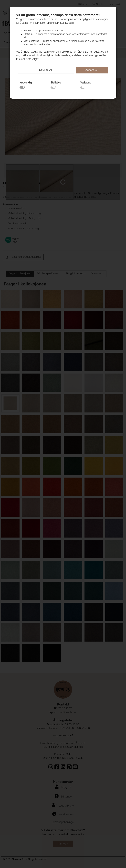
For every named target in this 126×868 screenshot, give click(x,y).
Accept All (92, 70)
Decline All (46, 70)
